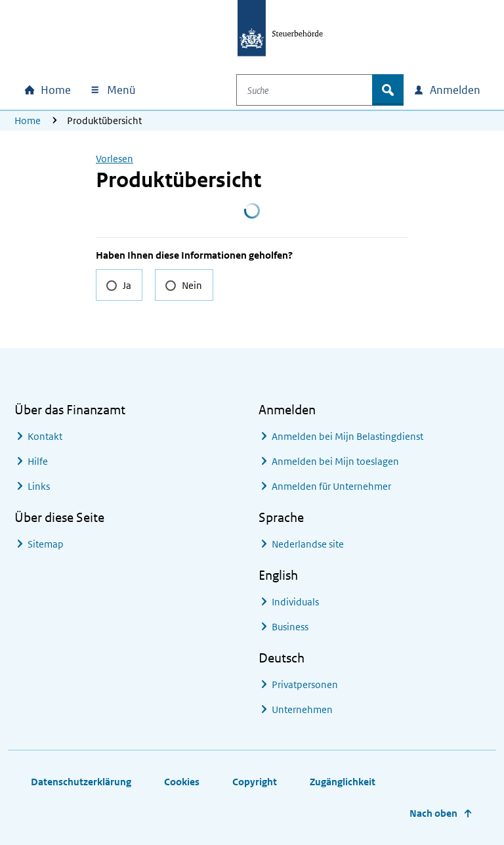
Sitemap (46, 544)
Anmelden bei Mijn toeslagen (335, 461)
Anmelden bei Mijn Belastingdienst (347, 436)
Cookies (182, 782)
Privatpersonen (305, 684)
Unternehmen (302, 709)
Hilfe (38, 461)
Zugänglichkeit (343, 782)
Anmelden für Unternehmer (331, 486)
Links (39, 486)
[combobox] (314, 90)
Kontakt (45, 436)
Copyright (255, 782)
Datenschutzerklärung (81, 782)
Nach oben (433, 813)
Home (28, 120)
